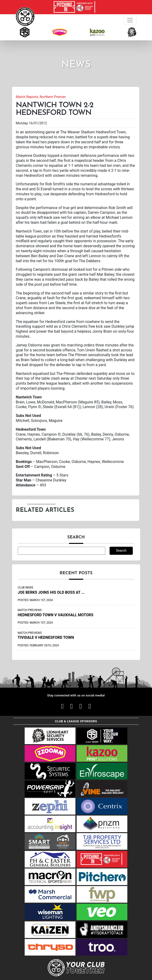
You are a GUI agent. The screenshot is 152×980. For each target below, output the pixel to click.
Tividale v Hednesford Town (46, 637)
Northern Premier (53, 97)
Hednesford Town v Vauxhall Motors (56, 615)
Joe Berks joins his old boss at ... (51, 592)
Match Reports (27, 97)
